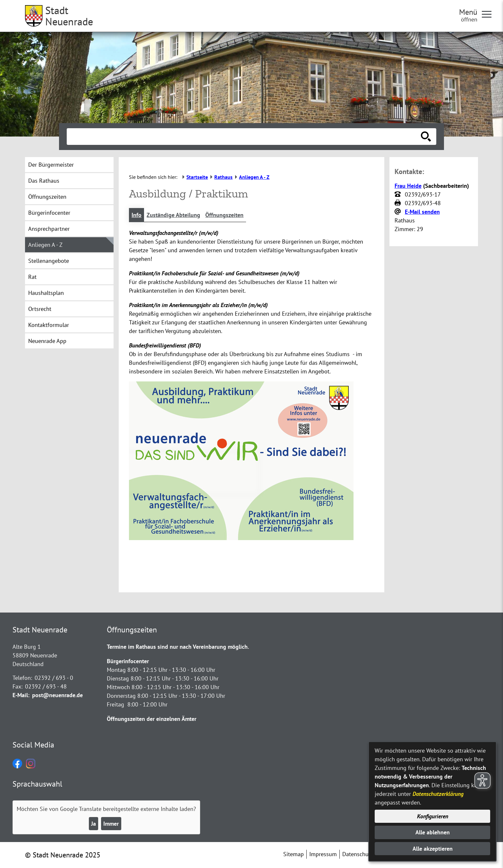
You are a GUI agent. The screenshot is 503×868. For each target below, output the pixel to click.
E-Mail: (21, 695)
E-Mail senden (422, 212)
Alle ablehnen (433, 832)
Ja (94, 824)
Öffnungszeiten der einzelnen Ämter (152, 719)
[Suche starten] (426, 137)
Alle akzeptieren (433, 849)
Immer (111, 824)
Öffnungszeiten (224, 215)
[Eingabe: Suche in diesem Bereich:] (244, 137)
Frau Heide (408, 186)
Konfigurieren (433, 816)
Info (136, 215)
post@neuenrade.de (57, 695)
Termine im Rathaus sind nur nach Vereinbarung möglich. (178, 647)
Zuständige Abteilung (173, 215)
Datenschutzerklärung (438, 794)
